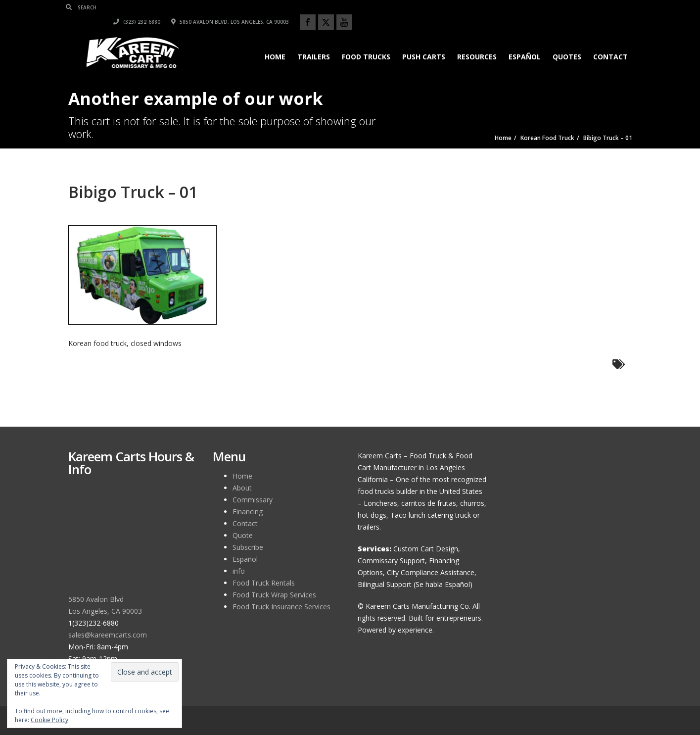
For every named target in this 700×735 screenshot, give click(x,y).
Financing (248, 512)
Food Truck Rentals (264, 583)
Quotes (565, 42)
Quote (243, 535)
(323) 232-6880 (417, 7)
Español (523, 42)
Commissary (253, 500)
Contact (608, 42)
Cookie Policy (49, 720)
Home (273, 42)
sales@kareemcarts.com (108, 635)
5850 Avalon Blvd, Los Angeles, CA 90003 (510, 7)
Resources (475, 42)
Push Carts (422, 42)
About (242, 488)
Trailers (312, 42)
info (239, 571)
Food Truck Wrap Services (274, 595)
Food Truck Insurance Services (281, 607)
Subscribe (248, 547)
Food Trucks (364, 42)
